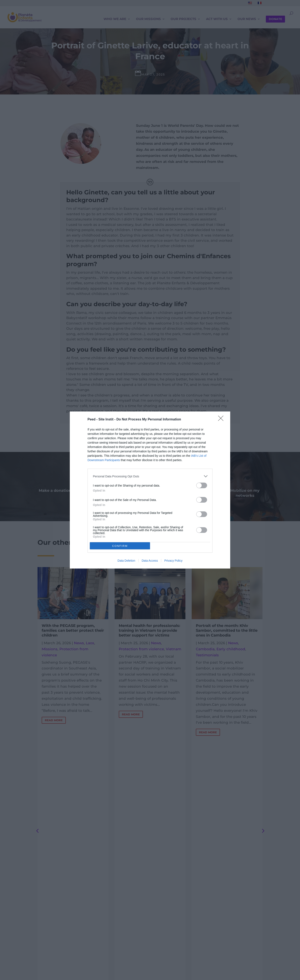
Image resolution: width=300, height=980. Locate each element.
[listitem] (150, 476)
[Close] (222, 420)
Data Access (150, 561)
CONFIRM (120, 546)
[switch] (202, 485)
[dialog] (150, 490)
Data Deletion (126, 561)
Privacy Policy (173, 561)
